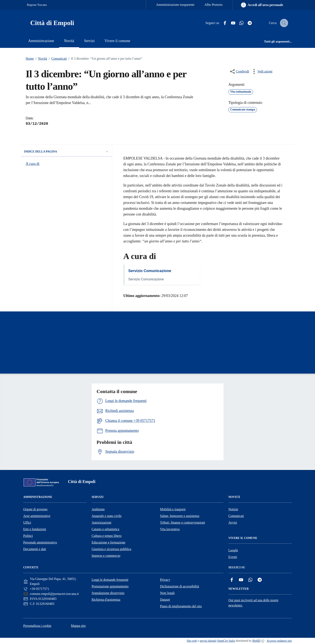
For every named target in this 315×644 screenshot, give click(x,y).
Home (30, 59)
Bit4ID (256, 641)
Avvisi (233, 522)
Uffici (27, 522)
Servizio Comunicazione (150, 271)
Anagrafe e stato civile (107, 516)
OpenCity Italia (226, 641)
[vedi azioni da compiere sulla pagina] (262, 71)
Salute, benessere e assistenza (180, 516)
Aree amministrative (37, 516)
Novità (40, 59)
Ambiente (98, 509)
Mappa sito (78, 626)
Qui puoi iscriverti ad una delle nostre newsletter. (253, 603)
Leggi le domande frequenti (110, 580)
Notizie (233, 509)
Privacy (165, 580)
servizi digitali (208, 641)
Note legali (167, 593)
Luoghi (233, 550)
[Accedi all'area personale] (262, 5)
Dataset (165, 600)
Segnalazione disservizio (108, 593)
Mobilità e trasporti (173, 509)
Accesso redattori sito (279, 641)
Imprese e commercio (106, 556)
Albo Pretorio (213, 5)
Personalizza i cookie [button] (37, 626)
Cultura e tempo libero (107, 536)
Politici (28, 536)
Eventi (233, 557)
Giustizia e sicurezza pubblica (111, 549)
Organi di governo (35, 509)
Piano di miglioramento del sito (181, 606)
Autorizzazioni (101, 522)
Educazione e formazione (108, 542)
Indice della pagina (66, 152)
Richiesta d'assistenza (106, 600)
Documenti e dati (35, 549)
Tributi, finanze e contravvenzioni (182, 522)
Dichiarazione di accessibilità (179, 586)
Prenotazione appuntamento (110, 586)
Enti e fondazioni (35, 529)
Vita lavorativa (170, 529)
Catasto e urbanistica (105, 529)
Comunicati (57, 59)
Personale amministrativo (40, 542)
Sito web (192, 641)
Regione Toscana (37, 5)
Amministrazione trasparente (175, 5)
